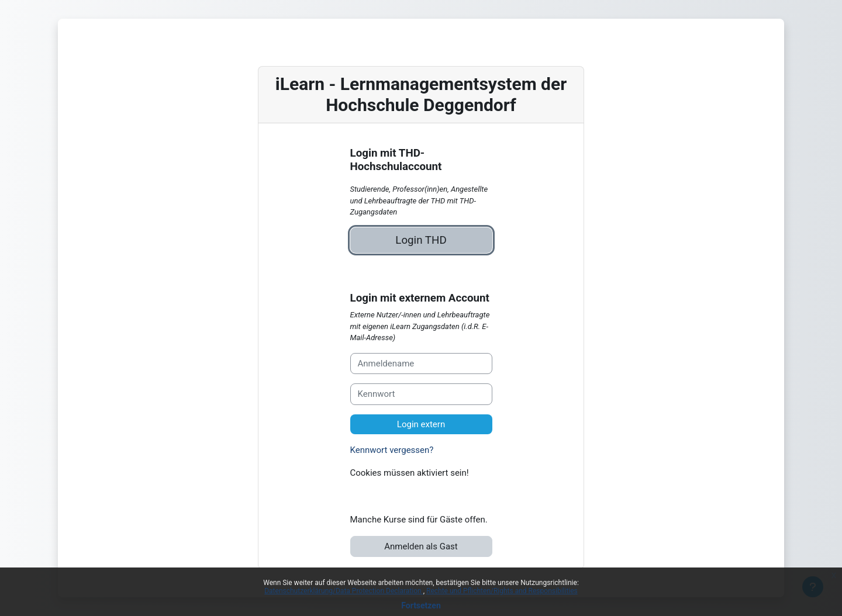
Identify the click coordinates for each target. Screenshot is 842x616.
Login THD (421, 240)
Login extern (421, 424)
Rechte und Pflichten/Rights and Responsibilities (502, 591)
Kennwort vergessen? (392, 450)
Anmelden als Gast (421, 546)
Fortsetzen (421, 605)
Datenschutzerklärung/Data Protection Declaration (344, 591)
